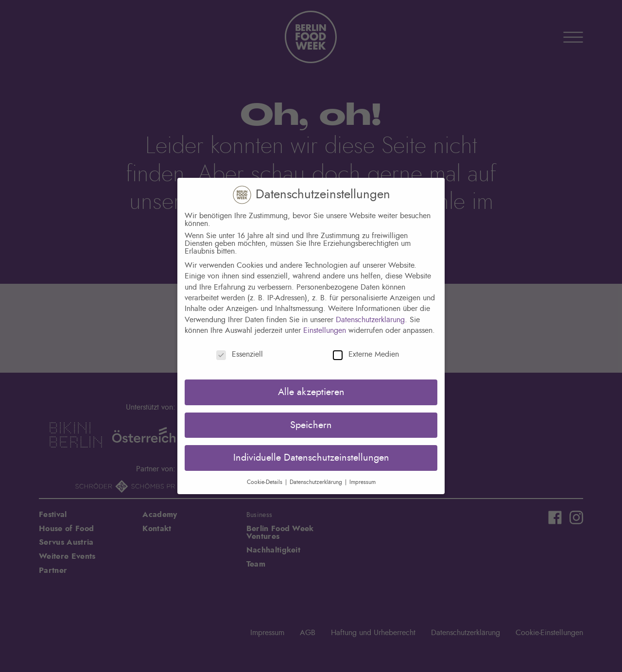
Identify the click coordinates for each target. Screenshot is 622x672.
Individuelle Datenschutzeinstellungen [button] (311, 458)
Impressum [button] (363, 482)
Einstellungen (325, 330)
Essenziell (240, 354)
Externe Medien (366, 354)
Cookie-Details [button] (266, 482)
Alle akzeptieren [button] (311, 392)
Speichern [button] (311, 425)
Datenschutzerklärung (370, 320)
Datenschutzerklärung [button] (317, 482)
